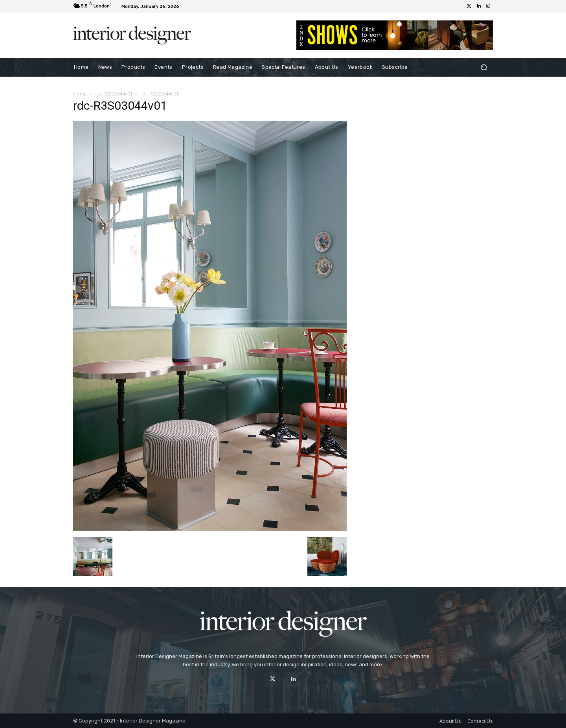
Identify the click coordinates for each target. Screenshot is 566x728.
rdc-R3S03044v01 (114, 94)
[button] (484, 67)
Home (80, 94)
